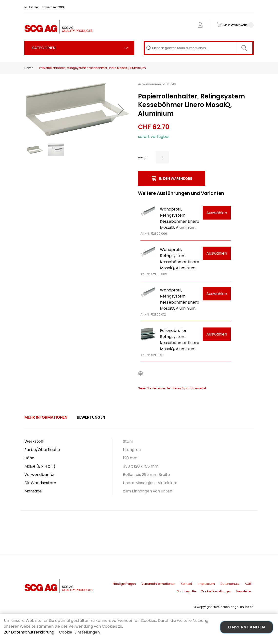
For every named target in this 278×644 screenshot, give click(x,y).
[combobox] (199, 48)
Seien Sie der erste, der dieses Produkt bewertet (172, 388)
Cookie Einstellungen (216, 591)
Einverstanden (247, 627)
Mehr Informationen (46, 417)
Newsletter (244, 591)
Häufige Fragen (124, 584)
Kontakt (187, 584)
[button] (121, 109)
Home (29, 68)
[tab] (46, 417)
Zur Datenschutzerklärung (29, 632)
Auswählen (217, 213)
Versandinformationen (158, 584)
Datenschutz (230, 584)
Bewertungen (91, 417)
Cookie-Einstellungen (79, 632)
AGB (248, 584)
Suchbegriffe (186, 591)
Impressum (206, 584)
